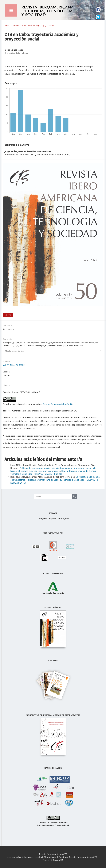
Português (64, 519)
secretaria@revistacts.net (20, 857)
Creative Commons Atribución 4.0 (58, 404)
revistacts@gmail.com (45, 857)
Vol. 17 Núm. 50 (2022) (34, 26)
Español (52, 519)
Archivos (17, 26)
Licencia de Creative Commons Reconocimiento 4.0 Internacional (53, 822)
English (43, 519)
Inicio (7, 26)
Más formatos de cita (14, 351)
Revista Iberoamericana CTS (83, 857)
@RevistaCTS (57, 860)
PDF (9, 315)
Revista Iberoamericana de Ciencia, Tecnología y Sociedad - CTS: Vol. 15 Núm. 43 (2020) (53, 472)
